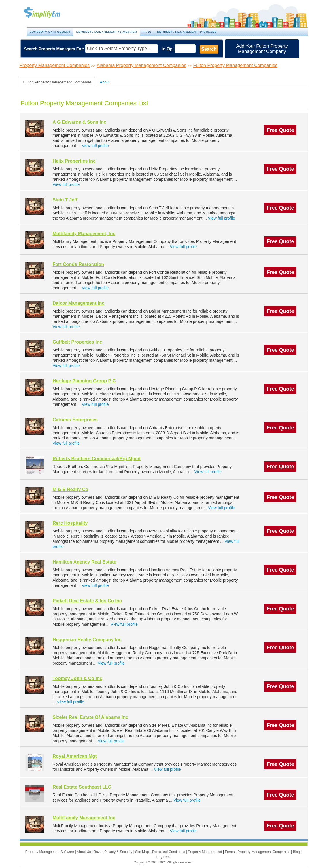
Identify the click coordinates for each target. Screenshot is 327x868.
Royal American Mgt (75, 756)
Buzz (98, 852)
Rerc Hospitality (70, 523)
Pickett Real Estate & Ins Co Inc (87, 601)
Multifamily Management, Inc (84, 234)
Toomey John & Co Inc (78, 678)
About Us (84, 852)
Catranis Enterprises (75, 420)
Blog (147, 32)
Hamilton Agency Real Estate (85, 562)
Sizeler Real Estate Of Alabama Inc (91, 717)
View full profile (95, 146)
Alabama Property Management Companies (141, 65)
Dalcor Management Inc (79, 303)
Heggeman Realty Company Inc (87, 640)
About (105, 82)
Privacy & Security (119, 852)
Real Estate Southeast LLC (82, 787)
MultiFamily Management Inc (84, 818)
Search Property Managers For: (54, 49)
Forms (230, 852)
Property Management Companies (107, 32)
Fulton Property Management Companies (236, 65)
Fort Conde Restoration (79, 264)
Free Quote (280, 130)
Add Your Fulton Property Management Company (262, 49)
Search (209, 49)
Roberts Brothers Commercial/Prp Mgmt (97, 459)
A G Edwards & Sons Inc (80, 122)
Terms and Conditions (169, 852)
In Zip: (168, 49)
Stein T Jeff (65, 200)
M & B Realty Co (71, 489)
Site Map (142, 852)
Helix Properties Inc (74, 161)
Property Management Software (187, 32)
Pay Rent (163, 857)
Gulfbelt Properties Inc (78, 342)
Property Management (48, 13)
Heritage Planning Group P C (84, 381)
